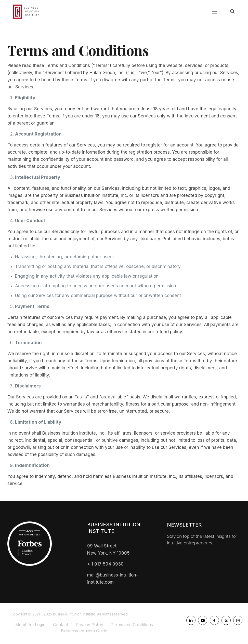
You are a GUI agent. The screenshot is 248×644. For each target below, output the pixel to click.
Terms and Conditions (132, 625)
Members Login (30, 625)
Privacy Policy (89, 625)
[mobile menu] (215, 11)
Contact (61, 625)
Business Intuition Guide (84, 631)
